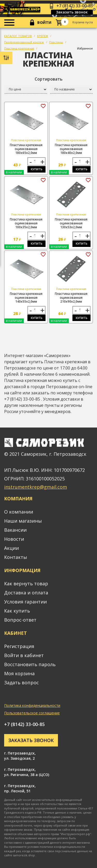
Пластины (56, 42)
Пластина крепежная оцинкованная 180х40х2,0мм (71, 149)
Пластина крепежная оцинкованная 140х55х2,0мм (26, 298)
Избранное (85, 48)
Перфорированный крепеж (24, 42)
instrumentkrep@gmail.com (36, 487)
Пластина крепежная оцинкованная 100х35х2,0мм (26, 223)
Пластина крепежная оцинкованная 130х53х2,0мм (71, 223)
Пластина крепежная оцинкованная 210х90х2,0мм (71, 298)
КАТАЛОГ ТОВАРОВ (18, 36)
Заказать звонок (72, 12)
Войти (44, 22)
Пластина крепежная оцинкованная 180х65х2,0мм (26, 149)
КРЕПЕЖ (43, 36)
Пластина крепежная (19, 48)
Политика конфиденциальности (32, 705)
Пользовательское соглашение (32, 713)
